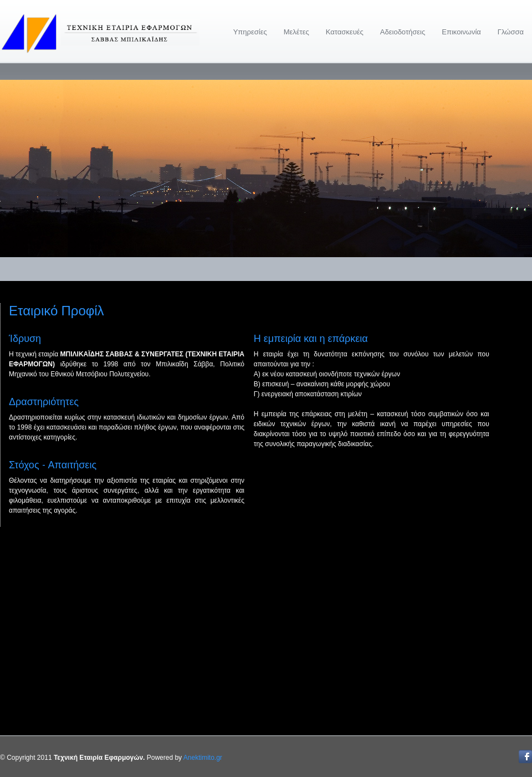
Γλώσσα (511, 32)
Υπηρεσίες (250, 32)
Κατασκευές (345, 32)
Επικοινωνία (461, 32)
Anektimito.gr (203, 758)
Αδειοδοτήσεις (403, 32)
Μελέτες (296, 32)
